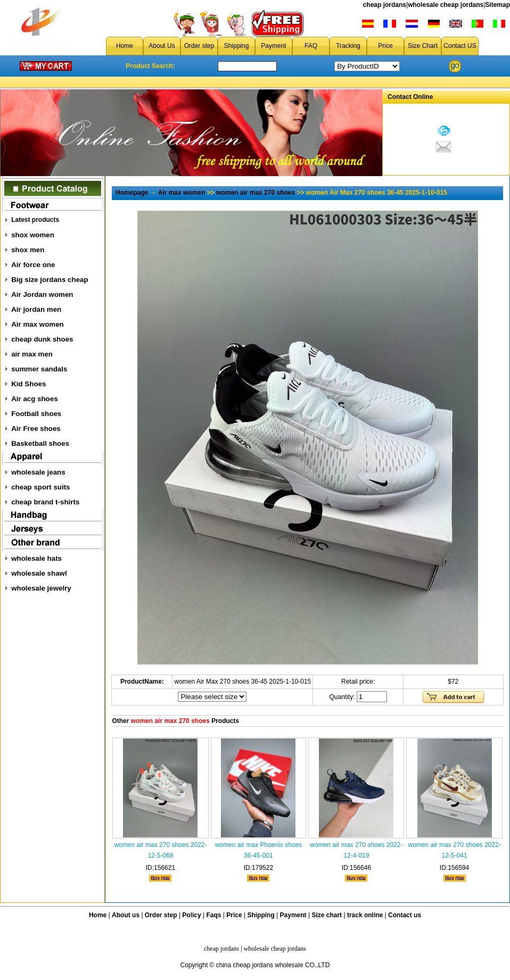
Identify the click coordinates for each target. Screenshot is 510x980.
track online (365, 915)
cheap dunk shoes (42, 339)
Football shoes (36, 414)
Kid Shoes (28, 384)
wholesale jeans (38, 472)
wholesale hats (36, 558)
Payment (273, 46)
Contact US (460, 46)
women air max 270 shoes (256, 193)
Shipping (237, 46)
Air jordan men (36, 309)
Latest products (35, 220)
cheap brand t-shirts (45, 502)
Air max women (38, 324)
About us (126, 915)
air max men (32, 354)
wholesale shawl (39, 573)
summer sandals (39, 369)
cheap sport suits (40, 487)
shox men (28, 250)
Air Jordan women (42, 294)
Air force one (33, 265)
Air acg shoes (34, 399)
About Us (162, 46)
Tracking (348, 46)
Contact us (405, 915)
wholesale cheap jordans (446, 5)
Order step (199, 46)
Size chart (327, 915)
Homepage (132, 193)
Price (385, 46)
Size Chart (423, 46)
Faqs (214, 915)
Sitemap (497, 5)
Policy (191, 915)
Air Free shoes (36, 429)
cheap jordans (385, 5)
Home (125, 46)
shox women (33, 235)
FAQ (311, 46)
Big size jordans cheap (50, 280)
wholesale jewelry (41, 588)
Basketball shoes (40, 443)
